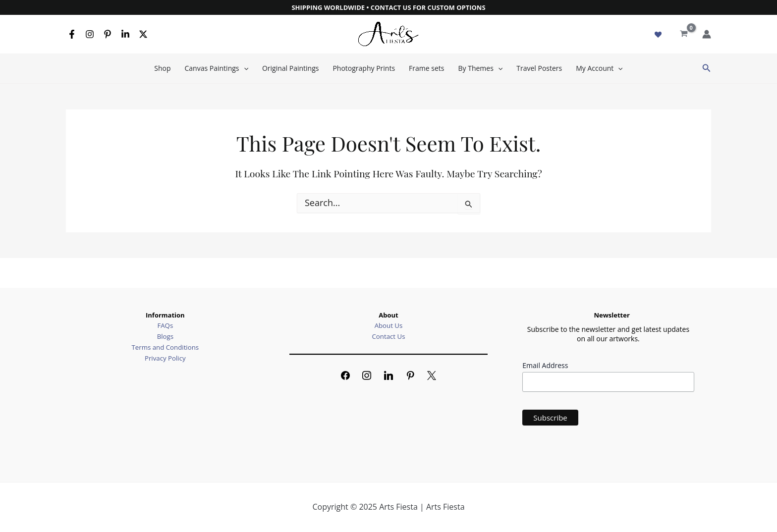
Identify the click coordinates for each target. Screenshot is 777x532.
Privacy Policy (165, 357)
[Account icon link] (707, 34)
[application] (244, 68)
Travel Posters (539, 68)
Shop (162, 68)
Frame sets (426, 68)
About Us (388, 325)
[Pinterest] (108, 34)
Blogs (165, 336)
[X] (143, 34)
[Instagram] (90, 34)
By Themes (480, 68)
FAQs (165, 325)
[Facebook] (72, 34)
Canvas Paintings (217, 68)
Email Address (545, 365)
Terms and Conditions (165, 347)
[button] (707, 68)
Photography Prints (364, 68)
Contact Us (388, 336)
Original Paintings (291, 68)
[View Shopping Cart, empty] (684, 34)
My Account (599, 68)
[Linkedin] (125, 34)
